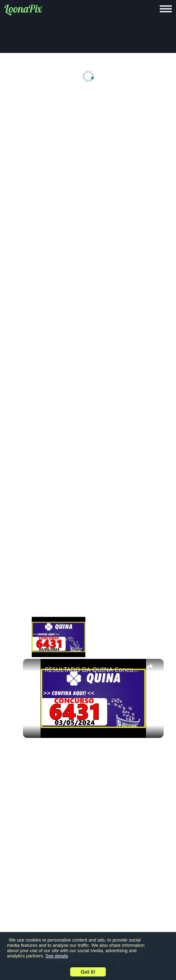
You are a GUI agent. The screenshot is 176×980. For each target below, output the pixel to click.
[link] (34, 670)
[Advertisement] (90, 149)
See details (57, 956)
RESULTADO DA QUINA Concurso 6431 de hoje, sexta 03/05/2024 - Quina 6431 (92, 669)
